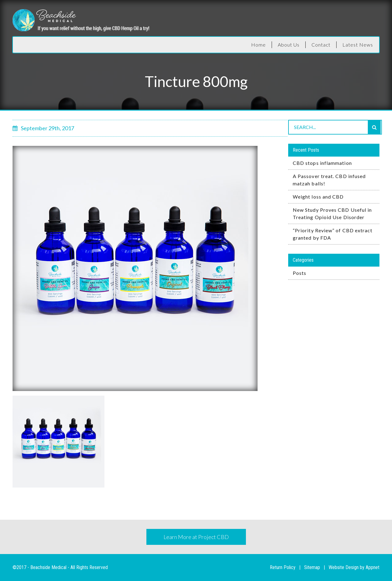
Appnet (373, 567)
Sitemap (312, 567)
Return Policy (283, 567)
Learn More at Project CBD (196, 537)
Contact (321, 45)
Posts (300, 273)
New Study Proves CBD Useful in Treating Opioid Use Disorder (332, 213)
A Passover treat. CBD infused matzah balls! (329, 180)
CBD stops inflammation (322, 163)
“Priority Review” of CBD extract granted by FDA (333, 234)
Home (258, 45)
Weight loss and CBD (318, 197)
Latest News (358, 45)
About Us (289, 45)
